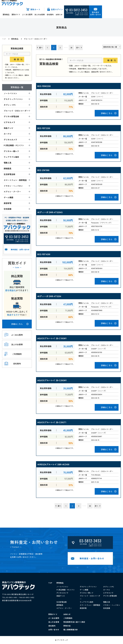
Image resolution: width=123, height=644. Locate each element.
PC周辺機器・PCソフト (66, 590)
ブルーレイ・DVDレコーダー (36, 39)
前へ (41, 48)
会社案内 (50, 14)
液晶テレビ (61, 596)
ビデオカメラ (108, 593)
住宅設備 (107, 608)
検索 (17, 59)
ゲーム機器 (84, 590)
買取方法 (67, 626)
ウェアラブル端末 (87, 602)
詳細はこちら (20, 324)
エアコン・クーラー (64, 608)
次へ (78, 48)
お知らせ (59, 14)
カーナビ (107, 590)
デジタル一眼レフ (87, 593)
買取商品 (6, 14)
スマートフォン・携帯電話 (90, 605)
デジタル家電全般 (110, 596)
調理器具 (60, 605)
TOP (4, 39)
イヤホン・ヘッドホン (112, 605)
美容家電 (83, 608)
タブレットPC (109, 587)
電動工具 (107, 602)
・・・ (66, 47)
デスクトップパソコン (88, 587)
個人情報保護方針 (71, 630)
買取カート (35, 9)
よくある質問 (27, 14)
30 (71, 48)
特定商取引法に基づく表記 (74, 622)
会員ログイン (57, 9)
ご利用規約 (68, 618)
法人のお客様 (40, 14)
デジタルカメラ (62, 593)
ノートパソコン (62, 587)
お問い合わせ (54, 630)
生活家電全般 (61, 602)
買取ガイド (16, 14)
